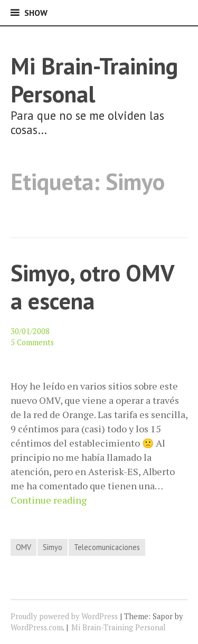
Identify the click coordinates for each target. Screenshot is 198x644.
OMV (23, 547)
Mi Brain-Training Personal (94, 80)
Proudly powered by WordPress (64, 616)
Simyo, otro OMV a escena (92, 287)
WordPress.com (37, 627)
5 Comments (32, 342)
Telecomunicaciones (107, 547)
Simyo (53, 547)
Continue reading (49, 500)
